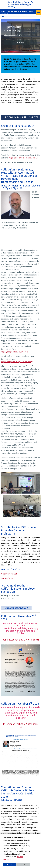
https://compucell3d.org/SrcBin (14, 352)
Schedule (21, 43)
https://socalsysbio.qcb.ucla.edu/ (22, 158)
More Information (8, 574)
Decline (23, 864)
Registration (6, 578)
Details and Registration (15, 608)
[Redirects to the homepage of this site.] (3, 17)
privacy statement (13, 858)
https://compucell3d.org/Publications (16, 362)
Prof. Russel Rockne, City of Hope (19, 640)
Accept (10, 864)
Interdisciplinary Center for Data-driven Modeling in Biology (21, 5)
